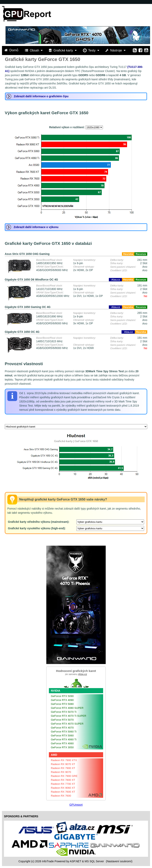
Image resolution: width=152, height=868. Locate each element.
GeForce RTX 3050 (62, 747)
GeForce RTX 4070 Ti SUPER (69, 716)
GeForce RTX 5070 (62, 720)
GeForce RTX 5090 (62, 696)
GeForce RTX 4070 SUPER (67, 724)
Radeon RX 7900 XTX (64, 760)
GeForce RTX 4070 (62, 728)
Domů (12, 50)
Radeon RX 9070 (61, 772)
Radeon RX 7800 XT (63, 780)
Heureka (128, 254)
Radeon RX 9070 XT (63, 764)
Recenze (141, 254)
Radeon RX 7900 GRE (64, 776)
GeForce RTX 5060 (62, 736)
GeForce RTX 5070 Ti (64, 712)
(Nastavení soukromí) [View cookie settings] (119, 861)
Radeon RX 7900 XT (63, 768)
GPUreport (76, 805)
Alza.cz (115, 280)
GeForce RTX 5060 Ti (64, 732)
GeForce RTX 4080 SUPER (67, 708)
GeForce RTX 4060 (62, 743)
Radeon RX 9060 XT (63, 788)
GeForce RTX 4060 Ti (64, 739)
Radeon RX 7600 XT (63, 792)
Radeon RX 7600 (61, 796)
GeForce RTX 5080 (62, 704)
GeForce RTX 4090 (62, 700)
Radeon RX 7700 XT (63, 784)
